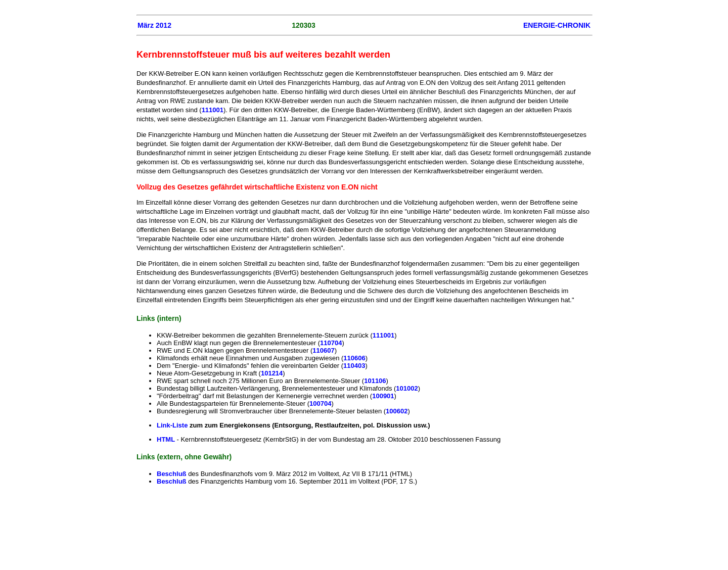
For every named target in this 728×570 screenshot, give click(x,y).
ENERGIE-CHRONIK (557, 25)
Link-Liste (172, 425)
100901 (383, 396)
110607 (323, 350)
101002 (407, 388)
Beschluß (172, 474)
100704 (320, 403)
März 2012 (154, 25)
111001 (213, 110)
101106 (375, 381)
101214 (272, 373)
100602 (397, 411)
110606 (354, 358)
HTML (167, 439)
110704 (331, 343)
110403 (354, 366)
